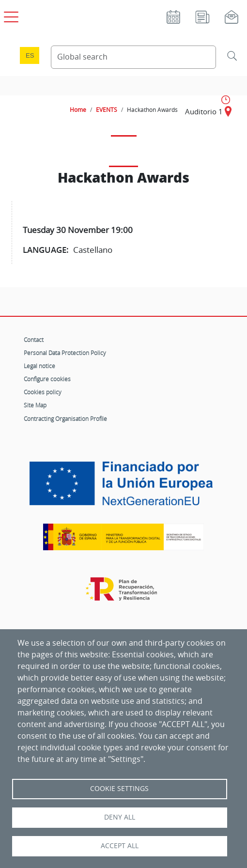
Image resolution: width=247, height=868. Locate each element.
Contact (34, 340)
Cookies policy (43, 392)
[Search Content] (133, 57)
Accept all (120, 846)
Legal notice (39, 366)
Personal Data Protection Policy (65, 353)
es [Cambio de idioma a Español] (30, 55)
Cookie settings (119, 789)
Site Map (35, 405)
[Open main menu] (10, 15)
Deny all (120, 817)
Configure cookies (47, 379)
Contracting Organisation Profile (65, 418)
